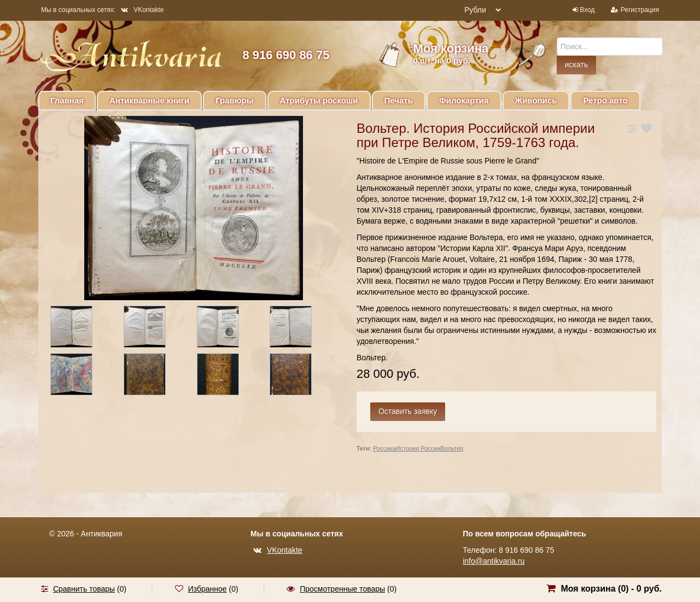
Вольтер (452, 448)
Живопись (536, 100)
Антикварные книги (149, 100)
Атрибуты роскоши (319, 100)
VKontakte (142, 10)
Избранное (208, 589)
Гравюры (234, 100)
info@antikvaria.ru (494, 561)
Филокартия (464, 100)
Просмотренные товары (342, 589)
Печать (399, 100)
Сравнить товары (84, 589)
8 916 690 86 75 (286, 55)
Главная (67, 100)
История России (418, 448)
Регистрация (640, 10)
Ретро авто (605, 100)
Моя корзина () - (611, 589)
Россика (384, 448)
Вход (587, 10)
